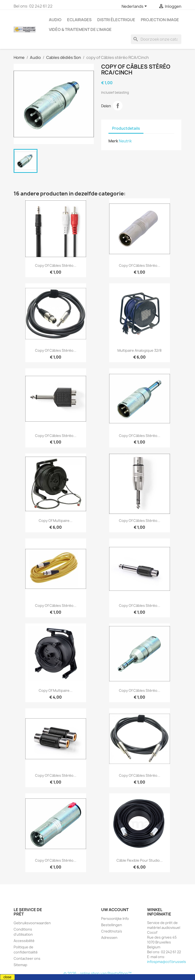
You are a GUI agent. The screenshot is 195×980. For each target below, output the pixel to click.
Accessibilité (24, 941)
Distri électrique (116, 20)
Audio (55, 20)
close (7, 977)
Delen (118, 106)
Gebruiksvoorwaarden (32, 923)
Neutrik (125, 141)
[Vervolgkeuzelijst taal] (135, 7)
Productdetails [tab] (126, 128)
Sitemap (20, 965)
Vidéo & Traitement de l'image (80, 29)
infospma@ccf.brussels (167, 962)
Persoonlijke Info (115, 919)
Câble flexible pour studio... (140, 860)
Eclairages (79, 20)
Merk (113, 141)
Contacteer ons (27, 958)
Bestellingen (112, 925)
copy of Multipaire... (56, 521)
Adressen (109, 938)
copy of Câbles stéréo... (56, 265)
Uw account (115, 910)
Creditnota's (112, 931)
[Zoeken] (156, 39)
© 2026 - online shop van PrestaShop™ (97, 974)
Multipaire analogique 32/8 (139, 350)
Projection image (160, 20)
